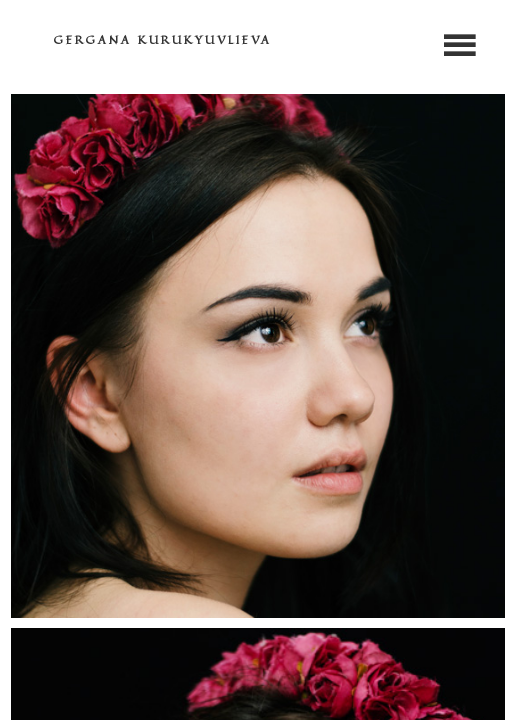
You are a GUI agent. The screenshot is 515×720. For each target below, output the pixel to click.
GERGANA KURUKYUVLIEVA (163, 39)
